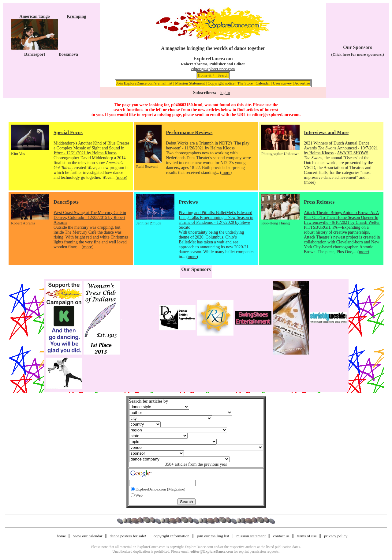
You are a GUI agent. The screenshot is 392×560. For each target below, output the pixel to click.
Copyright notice (221, 83)
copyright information (172, 536)
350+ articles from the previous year (196, 464)
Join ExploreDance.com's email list (144, 83)
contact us (281, 536)
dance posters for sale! (128, 536)
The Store (245, 83)
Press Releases (319, 202)
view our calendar (88, 536)
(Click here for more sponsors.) (357, 54)
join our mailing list (213, 536)
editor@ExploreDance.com (213, 69)
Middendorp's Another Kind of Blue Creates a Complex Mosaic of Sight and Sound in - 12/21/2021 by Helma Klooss (91, 148)
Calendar (263, 83)
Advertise (302, 83)
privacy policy (336, 536)
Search (223, 75)
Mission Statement (190, 83)
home (62, 536)
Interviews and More (326, 132)
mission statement (251, 536)
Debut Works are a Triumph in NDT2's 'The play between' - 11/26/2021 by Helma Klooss (208, 146)
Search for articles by (149, 401)
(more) (121, 177)
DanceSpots (66, 202)
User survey (282, 83)
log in (225, 93)
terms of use (307, 536)
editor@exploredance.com (275, 115)
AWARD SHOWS (353, 153)
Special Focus (68, 132)
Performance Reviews (189, 132)
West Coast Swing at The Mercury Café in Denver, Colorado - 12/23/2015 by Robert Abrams (90, 218)
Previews (188, 202)
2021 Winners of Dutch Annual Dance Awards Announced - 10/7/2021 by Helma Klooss (341, 148)
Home (203, 75)
